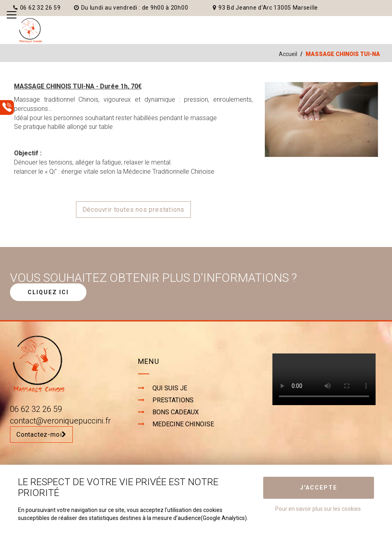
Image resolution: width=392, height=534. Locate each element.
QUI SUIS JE (170, 388)
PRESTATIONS (173, 400)
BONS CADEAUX (176, 412)
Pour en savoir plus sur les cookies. (319, 509)
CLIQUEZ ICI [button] (48, 292)
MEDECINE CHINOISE (183, 424)
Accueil (288, 54)
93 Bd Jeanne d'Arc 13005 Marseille (265, 8)
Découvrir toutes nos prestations (134, 210)
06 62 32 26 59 (37, 8)
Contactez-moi (41, 435)
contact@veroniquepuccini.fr (60, 421)
